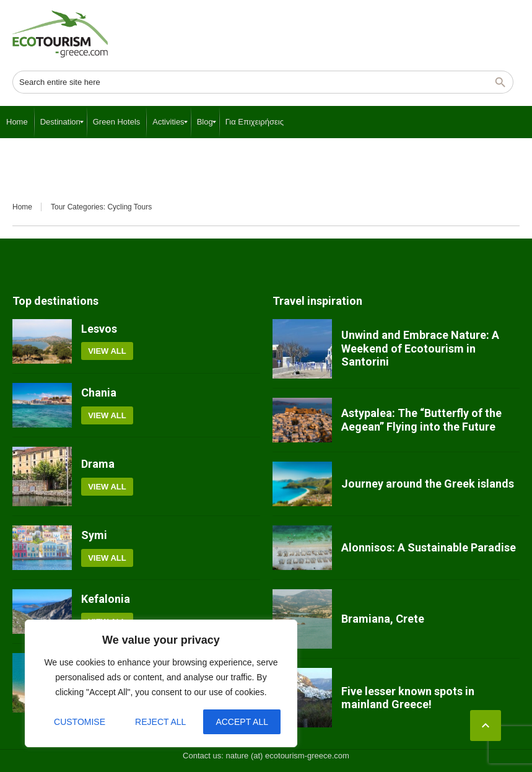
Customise (80, 722)
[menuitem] (17, 122)
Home (22, 207)
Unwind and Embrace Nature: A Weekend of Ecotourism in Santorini (420, 348)
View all (107, 351)
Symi (94, 535)
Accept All (242, 722)
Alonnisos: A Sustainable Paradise (429, 547)
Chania (99, 393)
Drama (98, 464)
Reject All (160, 722)
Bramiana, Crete (383, 619)
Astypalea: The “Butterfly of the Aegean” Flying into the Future (421, 420)
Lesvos (99, 329)
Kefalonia (106, 599)
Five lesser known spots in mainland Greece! (408, 698)
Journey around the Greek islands (428, 484)
